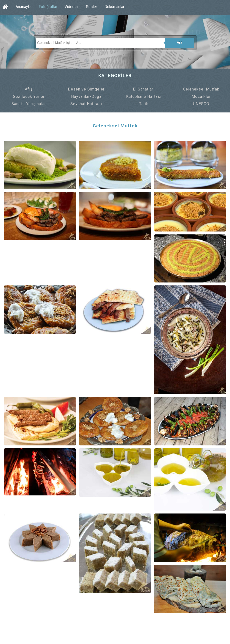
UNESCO (201, 104)
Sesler (92, 7)
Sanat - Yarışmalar (29, 104)
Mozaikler (201, 96)
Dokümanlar (114, 7)
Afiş (29, 89)
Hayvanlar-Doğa (86, 96)
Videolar (72, 7)
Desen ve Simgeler (86, 89)
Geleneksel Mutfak (201, 89)
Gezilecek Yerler (29, 96)
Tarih (144, 104)
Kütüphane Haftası (144, 96)
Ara (179, 43)
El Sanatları (144, 89)
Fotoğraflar (48, 7)
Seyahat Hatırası (86, 104)
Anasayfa (23, 7)
